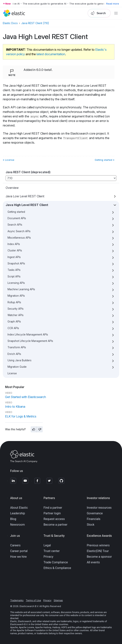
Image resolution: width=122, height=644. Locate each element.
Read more (113, 4)
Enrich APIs (14, 354)
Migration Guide (17, 367)
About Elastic (19, 508)
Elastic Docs (10, 23)
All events (93, 562)
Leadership (18, 513)
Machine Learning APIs (21, 289)
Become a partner (55, 525)
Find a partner (53, 508)
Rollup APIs (14, 302)
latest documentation (51, 54)
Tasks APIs (14, 270)
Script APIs (14, 276)
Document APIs (17, 218)
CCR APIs (13, 328)
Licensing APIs (16, 283)
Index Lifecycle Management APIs (28, 335)
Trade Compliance (56, 562)
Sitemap (58, 600)
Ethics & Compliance (57, 568)
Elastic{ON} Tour (98, 551)
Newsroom (18, 525)
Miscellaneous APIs (19, 238)
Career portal (19, 551)
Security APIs (16, 309)
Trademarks (17, 600)
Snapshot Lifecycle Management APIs (30, 341)
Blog (13, 519)
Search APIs (15, 225)
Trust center (52, 551)
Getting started (16, 212)
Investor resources (99, 508)
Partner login (52, 513)
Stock (91, 525)
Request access (54, 519)
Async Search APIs (19, 231)
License (12, 373)
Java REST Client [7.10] (35, 23)
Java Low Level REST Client (25, 196)
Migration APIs (16, 296)
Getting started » (105, 160)
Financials (94, 519)
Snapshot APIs (16, 263)
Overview (12, 188)
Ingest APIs (14, 257)
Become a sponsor (99, 557)
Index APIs (14, 244)
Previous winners (98, 545)
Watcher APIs (16, 315)
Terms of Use (33, 600)
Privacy (48, 557)
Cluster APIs (15, 250)
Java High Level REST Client (27, 205)
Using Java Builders (19, 360)
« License (9, 160)
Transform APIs (17, 347)
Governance (95, 513)
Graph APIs (14, 322)
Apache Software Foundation (31, 630)
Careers (15, 545)
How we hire (18, 557)
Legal (47, 545)
